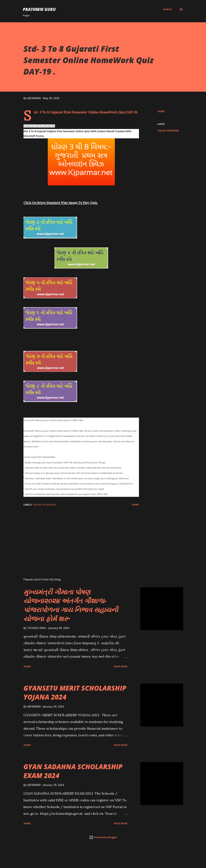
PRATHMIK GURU (39, 9)
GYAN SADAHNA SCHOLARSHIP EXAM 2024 (73, 792)
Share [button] (161, 111)
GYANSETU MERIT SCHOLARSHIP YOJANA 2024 (75, 714)
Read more (121, 688)
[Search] (167, 9)
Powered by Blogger (103, 859)
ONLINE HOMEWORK (168, 131)
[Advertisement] (80, 557)
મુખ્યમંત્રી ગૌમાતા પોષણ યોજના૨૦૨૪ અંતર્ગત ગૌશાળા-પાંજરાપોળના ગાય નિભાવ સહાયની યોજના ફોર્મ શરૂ (71, 626)
